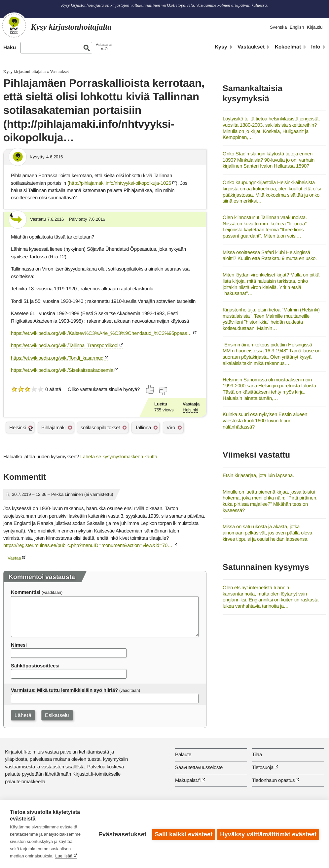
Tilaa (257, 754)
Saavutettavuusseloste (199, 767)
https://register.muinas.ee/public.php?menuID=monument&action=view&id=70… (88, 545)
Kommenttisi (26, 592)
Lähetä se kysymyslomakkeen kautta (119, 456)
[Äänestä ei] (163, 391)
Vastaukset (251, 47)
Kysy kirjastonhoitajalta (24, 71)
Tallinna (143, 427)
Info (316, 47)
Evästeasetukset (121, 834)
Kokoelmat (288, 47)
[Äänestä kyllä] (150, 389)
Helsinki (190, 410)
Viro (171, 427)
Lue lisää (64, 856)
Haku (10, 47)
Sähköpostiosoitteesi (35, 666)
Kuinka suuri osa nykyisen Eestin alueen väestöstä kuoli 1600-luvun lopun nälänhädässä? (265, 420)
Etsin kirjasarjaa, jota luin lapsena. (258, 475)
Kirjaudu (315, 27)
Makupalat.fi (188, 780)
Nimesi (19, 645)
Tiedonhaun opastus (273, 780)
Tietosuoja (263, 767)
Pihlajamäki (53, 427)
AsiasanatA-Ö (104, 47)
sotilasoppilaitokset (100, 427)
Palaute (183, 754)
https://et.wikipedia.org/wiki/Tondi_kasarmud (57, 358)
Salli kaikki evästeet (183, 834)
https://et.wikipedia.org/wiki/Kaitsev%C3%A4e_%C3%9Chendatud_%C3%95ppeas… (101, 333)
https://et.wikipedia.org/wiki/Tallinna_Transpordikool (65, 345)
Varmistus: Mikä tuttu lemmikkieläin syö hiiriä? (64, 690)
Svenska (278, 27)
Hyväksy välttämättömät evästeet (268, 834)
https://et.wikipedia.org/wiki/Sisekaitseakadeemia (62, 370)
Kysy (221, 47)
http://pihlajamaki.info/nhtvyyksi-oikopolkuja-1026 (120, 183)
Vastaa (14, 558)
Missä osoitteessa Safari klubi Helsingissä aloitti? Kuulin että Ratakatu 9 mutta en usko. (270, 255)
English (297, 27)
